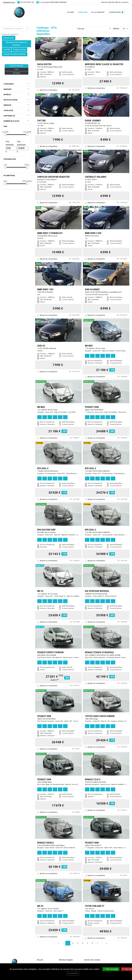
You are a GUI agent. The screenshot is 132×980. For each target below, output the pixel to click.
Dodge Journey (19, 50)
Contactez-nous (9, 2)
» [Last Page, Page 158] (106, 943)
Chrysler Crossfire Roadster (15, 54)
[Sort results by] (98, 29)
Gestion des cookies (92, 960)
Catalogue (83, 12)
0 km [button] (17, 69)
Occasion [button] (16, 73)
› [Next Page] (102, 943)
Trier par (81, 29)
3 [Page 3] (78, 943)
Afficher (116, 29)
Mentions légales (66, 960)
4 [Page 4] (83, 943)
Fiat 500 (7, 50)
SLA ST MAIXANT (98, 12)
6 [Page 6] (92, 943)
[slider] (5, 135)
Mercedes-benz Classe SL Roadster (16, 44)
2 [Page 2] (73, 943)
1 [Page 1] (68, 943)
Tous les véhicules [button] (16, 66)
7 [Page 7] (97, 943)
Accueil (71, 12)
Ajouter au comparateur (49, 90)
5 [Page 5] (87, 943)
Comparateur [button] (116, 12)
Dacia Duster (9, 38)
